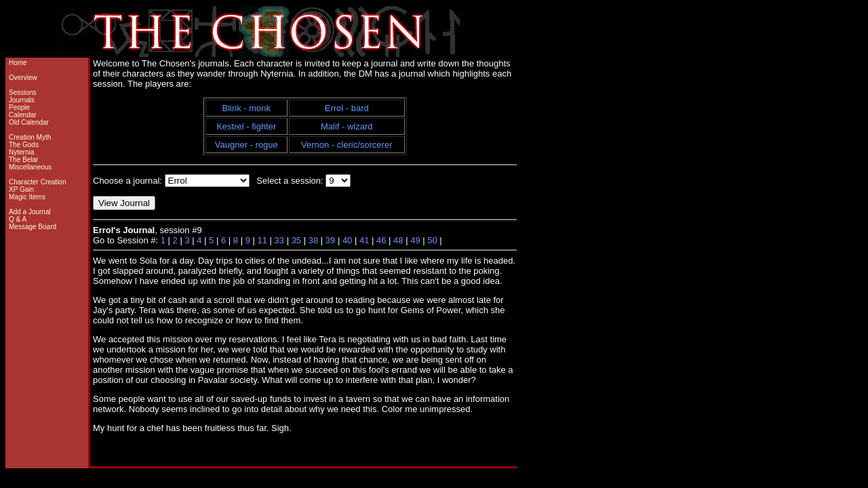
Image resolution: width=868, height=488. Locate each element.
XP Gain (21, 189)
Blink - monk (247, 108)
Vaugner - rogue (246, 145)
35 (296, 240)
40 (347, 240)
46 (381, 240)
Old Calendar (29, 122)
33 (279, 240)
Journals (22, 100)
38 (313, 240)
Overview (23, 78)
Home (18, 63)
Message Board (33, 227)
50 (432, 240)
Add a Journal (30, 212)
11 (262, 240)
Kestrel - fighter (246, 126)
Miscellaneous (30, 167)
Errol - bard (347, 108)
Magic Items (27, 197)
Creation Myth (30, 137)
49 (415, 240)
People (19, 107)
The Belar (23, 160)
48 (398, 240)
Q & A (18, 219)
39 (330, 240)
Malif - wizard (347, 126)
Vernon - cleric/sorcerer (347, 145)
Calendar (23, 115)
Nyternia (21, 152)
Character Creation (37, 182)
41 (364, 240)
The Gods (24, 145)
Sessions (23, 93)
